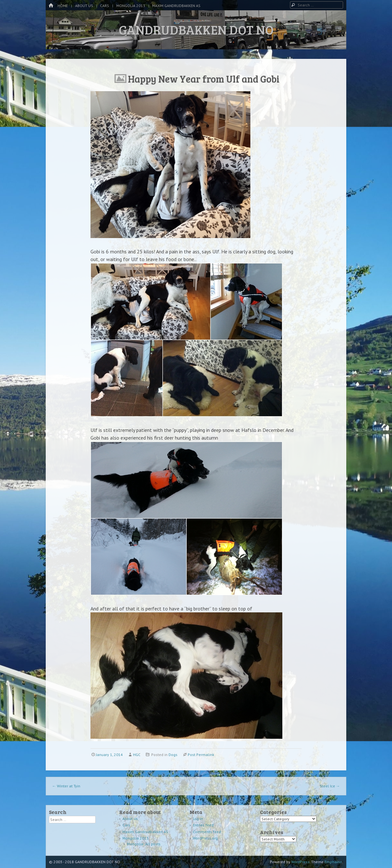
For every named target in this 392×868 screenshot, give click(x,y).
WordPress (300, 862)
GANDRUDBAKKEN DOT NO (196, 29)
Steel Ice (330, 786)
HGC (137, 755)
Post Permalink (201, 755)
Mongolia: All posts (144, 844)
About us (84, 6)
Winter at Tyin (66, 786)
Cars (105, 6)
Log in (198, 819)
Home (63, 6)
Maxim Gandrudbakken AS (176, 6)
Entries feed (203, 825)
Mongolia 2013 (131, 6)
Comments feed (207, 832)
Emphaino (333, 862)
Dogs (173, 755)
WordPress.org (205, 838)
